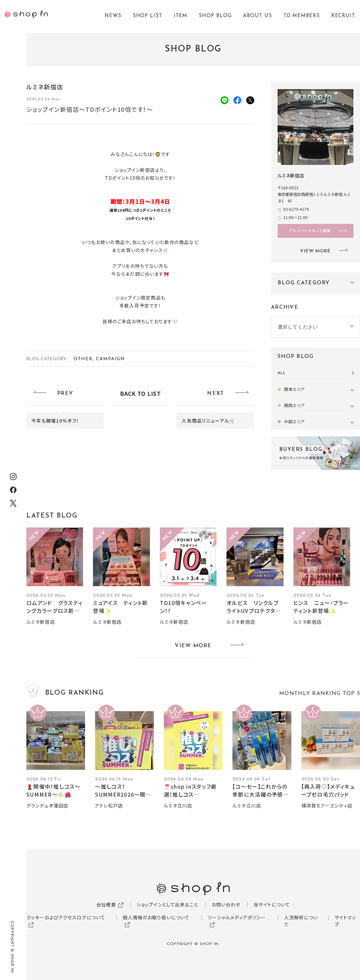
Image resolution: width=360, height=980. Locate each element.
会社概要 (106, 904)
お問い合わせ (226, 904)
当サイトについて (272, 904)
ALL (282, 373)
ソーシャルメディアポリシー (237, 917)
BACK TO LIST (140, 394)
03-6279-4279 (296, 209)
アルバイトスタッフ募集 (310, 230)
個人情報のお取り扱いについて (156, 917)
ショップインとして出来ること (167, 904)
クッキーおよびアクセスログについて (66, 917)
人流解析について (301, 921)
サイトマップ (345, 921)
